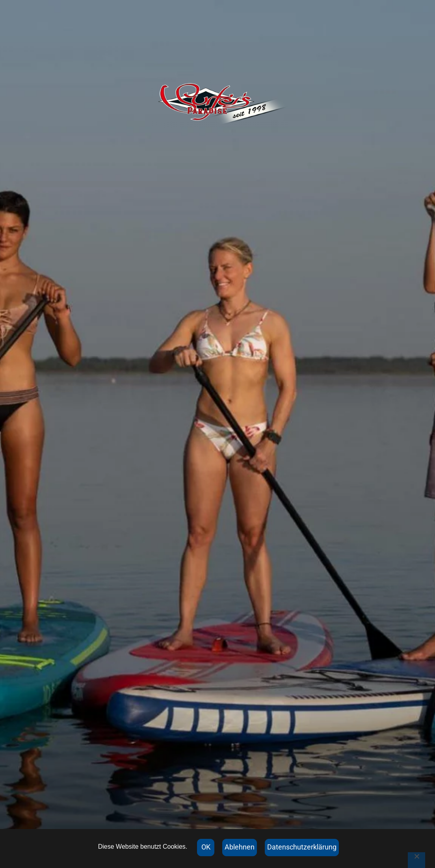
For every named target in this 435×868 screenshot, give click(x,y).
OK (206, 847)
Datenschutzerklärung (302, 847)
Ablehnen (240, 847)
